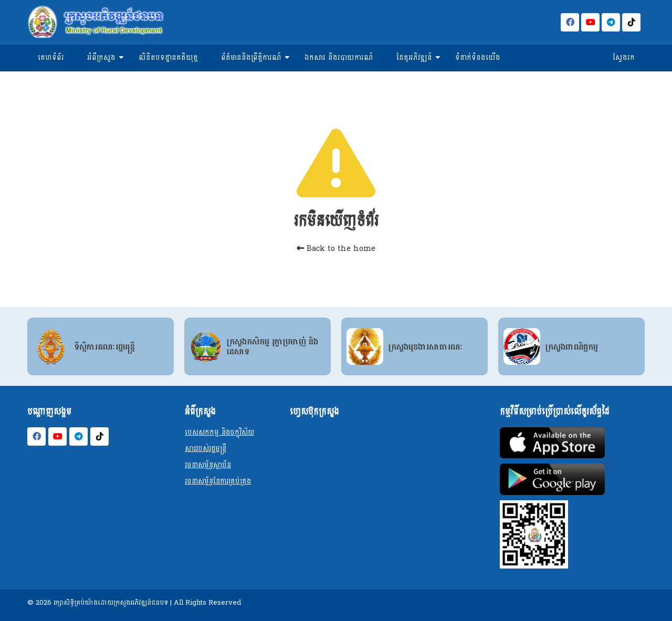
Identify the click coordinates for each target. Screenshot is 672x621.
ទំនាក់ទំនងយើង (478, 57)
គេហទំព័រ (51, 57)
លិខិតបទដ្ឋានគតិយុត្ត (168, 57)
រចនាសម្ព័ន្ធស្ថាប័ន (208, 465)
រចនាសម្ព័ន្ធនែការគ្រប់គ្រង (218, 481)
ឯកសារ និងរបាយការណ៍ (339, 57)
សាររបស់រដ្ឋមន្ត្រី (206, 449)
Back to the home (336, 249)
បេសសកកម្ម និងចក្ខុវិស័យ (219, 432)
